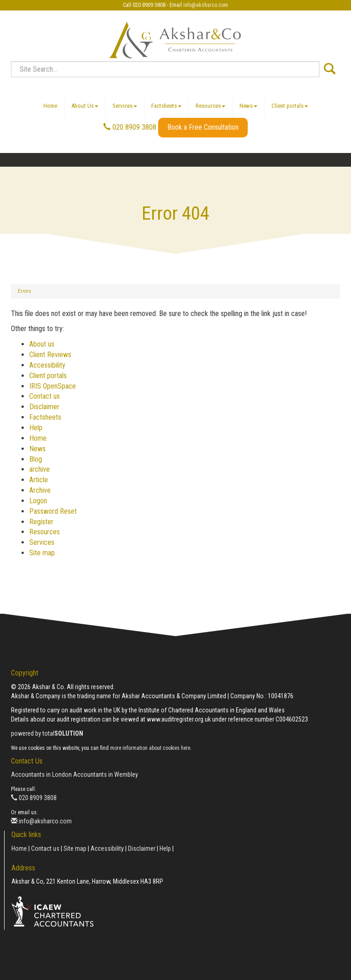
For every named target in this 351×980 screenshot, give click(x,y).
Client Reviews (50, 355)
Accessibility (47, 365)
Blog (36, 459)
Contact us (45, 396)
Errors (24, 291)
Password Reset (53, 511)
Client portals (290, 106)
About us (42, 344)
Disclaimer (44, 407)
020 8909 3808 (130, 127)
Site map (42, 553)
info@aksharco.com (206, 5)
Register (41, 522)
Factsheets (166, 106)
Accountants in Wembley (106, 775)
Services (125, 106)
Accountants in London (41, 775)
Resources (210, 106)
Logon (38, 501)
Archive (40, 490)
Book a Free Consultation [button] (203, 127)
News (248, 106)
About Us (85, 106)
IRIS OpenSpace (53, 386)
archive (40, 469)
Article (39, 480)
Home (50, 106)
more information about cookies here (150, 748)
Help (36, 428)
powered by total (47, 733)
